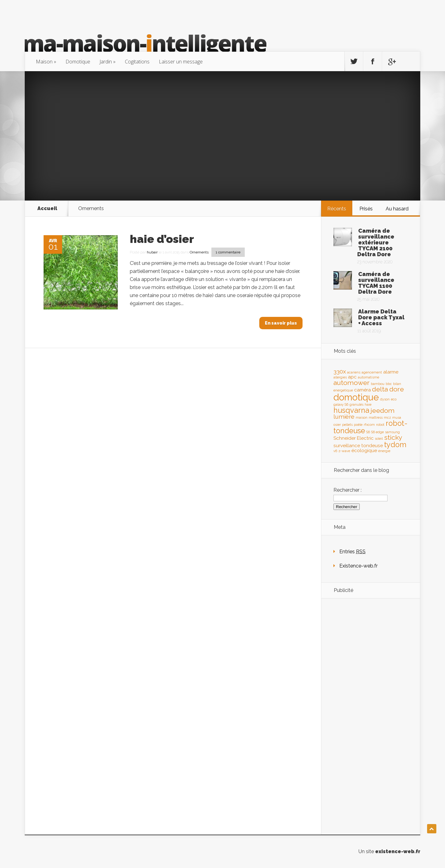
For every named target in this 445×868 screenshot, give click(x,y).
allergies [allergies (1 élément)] (340, 377)
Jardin (106, 62)
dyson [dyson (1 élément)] (385, 399)
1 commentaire (228, 252)
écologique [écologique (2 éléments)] (364, 450)
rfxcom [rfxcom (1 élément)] (369, 425)
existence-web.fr (398, 851)
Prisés (366, 209)
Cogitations (137, 62)
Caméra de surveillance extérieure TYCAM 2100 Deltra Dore (376, 242)
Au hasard (397, 209)
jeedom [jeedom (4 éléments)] (383, 410)
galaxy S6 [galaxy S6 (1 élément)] (341, 404)
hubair (152, 252)
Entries (352, 552)
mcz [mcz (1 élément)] (387, 417)
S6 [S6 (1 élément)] (368, 432)
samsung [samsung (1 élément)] (392, 432)
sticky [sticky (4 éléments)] (393, 437)
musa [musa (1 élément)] (397, 417)
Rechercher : (348, 490)
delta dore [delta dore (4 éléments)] (388, 389)
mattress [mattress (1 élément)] (376, 417)
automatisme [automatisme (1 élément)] (369, 377)
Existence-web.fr (358, 566)
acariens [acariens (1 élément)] (354, 372)
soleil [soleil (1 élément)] (379, 438)
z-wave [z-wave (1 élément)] (344, 451)
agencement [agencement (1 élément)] (372, 372)
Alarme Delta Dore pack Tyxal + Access (381, 317)
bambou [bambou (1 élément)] (378, 384)
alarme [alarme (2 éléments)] (391, 372)
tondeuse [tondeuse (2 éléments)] (372, 445)
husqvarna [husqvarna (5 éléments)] (351, 410)
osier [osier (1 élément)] (337, 425)
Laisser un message (181, 62)
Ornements (199, 252)
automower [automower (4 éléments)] (352, 383)
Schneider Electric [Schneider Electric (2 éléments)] (354, 438)
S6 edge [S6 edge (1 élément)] (377, 432)
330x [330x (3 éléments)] (340, 371)
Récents (337, 209)
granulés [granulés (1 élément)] (356, 404)
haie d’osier (162, 239)
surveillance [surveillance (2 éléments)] (347, 445)
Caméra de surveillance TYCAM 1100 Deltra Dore (376, 283)
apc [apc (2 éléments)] (352, 377)
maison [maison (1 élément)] (362, 417)
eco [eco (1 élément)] (394, 399)
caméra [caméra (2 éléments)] (362, 390)
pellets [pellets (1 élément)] (347, 425)
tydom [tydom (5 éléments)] (395, 445)
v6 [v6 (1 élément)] (335, 451)
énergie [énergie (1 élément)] (384, 451)
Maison (44, 62)
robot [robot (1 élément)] (380, 425)
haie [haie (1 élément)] (368, 404)
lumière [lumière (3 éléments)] (344, 417)
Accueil (47, 209)
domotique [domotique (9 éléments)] (356, 397)
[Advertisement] (222, 136)
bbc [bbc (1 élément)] (389, 384)
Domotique (78, 62)
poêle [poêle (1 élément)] (358, 425)
